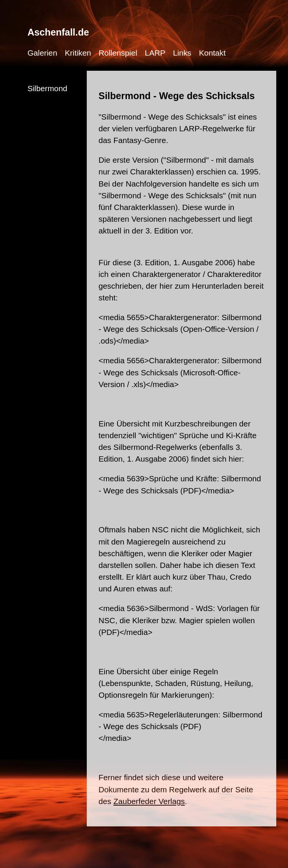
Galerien (42, 53)
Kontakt (212, 53)
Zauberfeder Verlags (149, 801)
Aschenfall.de (58, 32)
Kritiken (78, 53)
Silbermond (47, 88)
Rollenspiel (118, 53)
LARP (155, 53)
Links (182, 53)
